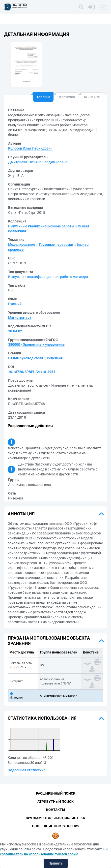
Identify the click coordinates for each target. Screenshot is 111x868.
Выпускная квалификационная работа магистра (48, 277)
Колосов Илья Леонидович (30, 148)
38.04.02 (15, 331)
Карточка (67, 97)
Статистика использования (42, 718)
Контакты (55, 810)
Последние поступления (56, 826)
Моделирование (22, 245)
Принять (56, 863)
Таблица (43, 97)
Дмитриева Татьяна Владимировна (38, 162)
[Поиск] (81, 7)
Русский (15, 304)
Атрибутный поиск (55, 802)
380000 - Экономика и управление (36, 344)
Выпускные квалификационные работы (41, 226)
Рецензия (55, 358)
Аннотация (21, 514)
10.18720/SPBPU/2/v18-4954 (32, 372)
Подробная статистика (27, 770)
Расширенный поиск (56, 793)
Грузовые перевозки (56, 245)
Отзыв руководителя (26, 358)
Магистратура (20, 317)
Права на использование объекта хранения (49, 641)
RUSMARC (92, 97)
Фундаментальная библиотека (56, 818)
